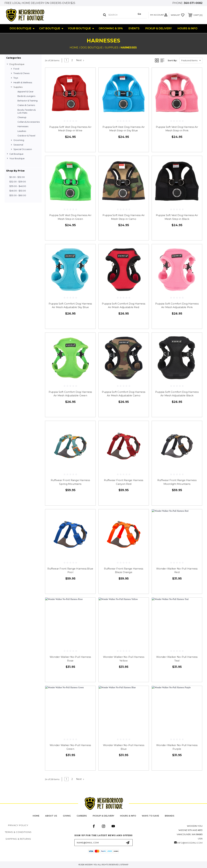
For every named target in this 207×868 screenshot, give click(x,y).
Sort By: (172, 60)
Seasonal (18, 145)
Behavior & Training (27, 101)
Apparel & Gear (25, 92)
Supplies (18, 87)
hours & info (128, 816)
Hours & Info (188, 28)
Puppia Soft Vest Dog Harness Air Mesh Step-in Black (177, 217)
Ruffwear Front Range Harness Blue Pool (70, 570)
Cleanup (22, 117)
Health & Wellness (23, 82)
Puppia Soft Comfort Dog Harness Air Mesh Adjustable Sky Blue (70, 305)
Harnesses (23, 126)
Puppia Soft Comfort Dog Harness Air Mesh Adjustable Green (70, 394)
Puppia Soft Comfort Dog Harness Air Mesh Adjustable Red (124, 305)
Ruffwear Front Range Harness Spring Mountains (70, 482)
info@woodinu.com (190, 843)
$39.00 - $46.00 (18, 186)
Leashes (22, 131)
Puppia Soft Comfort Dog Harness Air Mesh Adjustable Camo (124, 394)
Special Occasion (23, 149)
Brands (170, 816)
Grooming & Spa (111, 28)
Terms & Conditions (18, 832)
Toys (16, 78)
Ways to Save (150, 816)
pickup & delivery (103, 816)
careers (82, 816)
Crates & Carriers (26, 105)
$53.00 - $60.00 (18, 195)
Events (134, 28)
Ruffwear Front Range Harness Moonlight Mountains (177, 482)
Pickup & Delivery (159, 28)
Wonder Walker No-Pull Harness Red (177, 570)
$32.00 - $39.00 (18, 182)
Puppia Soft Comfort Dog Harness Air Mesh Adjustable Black (177, 394)
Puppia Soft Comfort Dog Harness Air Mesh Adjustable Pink (177, 305)
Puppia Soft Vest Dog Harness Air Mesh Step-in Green (70, 217)
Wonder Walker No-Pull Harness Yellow (124, 659)
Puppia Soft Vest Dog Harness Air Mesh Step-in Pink (177, 129)
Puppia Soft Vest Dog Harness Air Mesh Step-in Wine (70, 129)
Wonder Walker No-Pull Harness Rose (70, 659)
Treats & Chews (21, 73)
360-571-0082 (193, 3)
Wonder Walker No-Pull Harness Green (70, 747)
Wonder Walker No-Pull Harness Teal (177, 659)
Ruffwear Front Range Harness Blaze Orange (124, 570)
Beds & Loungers (26, 96)
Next (80, 60)
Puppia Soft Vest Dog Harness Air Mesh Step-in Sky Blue (124, 129)
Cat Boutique (51, 29)
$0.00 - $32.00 (17, 177)
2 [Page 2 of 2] (72, 60)
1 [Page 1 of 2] (66, 60)
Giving (67, 816)
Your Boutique (81, 29)
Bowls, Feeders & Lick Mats (27, 111)
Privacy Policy (18, 825)
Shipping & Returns (18, 839)
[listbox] (191, 60)
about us (51, 816)
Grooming (19, 140)
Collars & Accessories (29, 122)
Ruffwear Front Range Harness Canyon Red (124, 482)
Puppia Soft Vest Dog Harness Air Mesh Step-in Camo (124, 217)
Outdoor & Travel (26, 136)
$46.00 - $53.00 (18, 191)
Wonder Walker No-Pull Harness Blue (124, 747)
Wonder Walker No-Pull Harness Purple (177, 747)
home (36, 816)
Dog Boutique (22, 29)
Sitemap (124, 865)
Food (16, 69)
